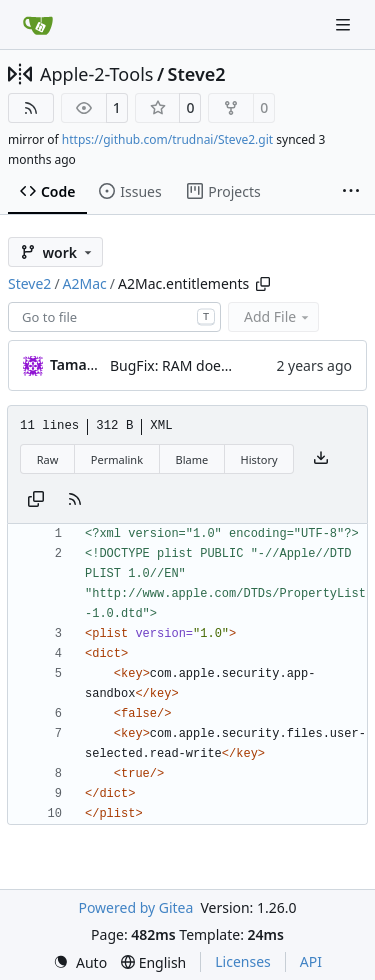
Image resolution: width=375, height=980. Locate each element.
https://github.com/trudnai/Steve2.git (167, 139)
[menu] (80, 962)
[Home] (38, 25)
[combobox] (114, 317)
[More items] (351, 192)
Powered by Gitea (135, 907)
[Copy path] (263, 284)
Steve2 (197, 74)
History (259, 459)
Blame (191, 459)
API (311, 961)
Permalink (117, 459)
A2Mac (85, 283)
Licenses (243, 961)
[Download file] (321, 459)
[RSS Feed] (31, 108)
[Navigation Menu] (345, 24)
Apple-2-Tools (96, 74)
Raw (48, 459)
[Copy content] (36, 500)
